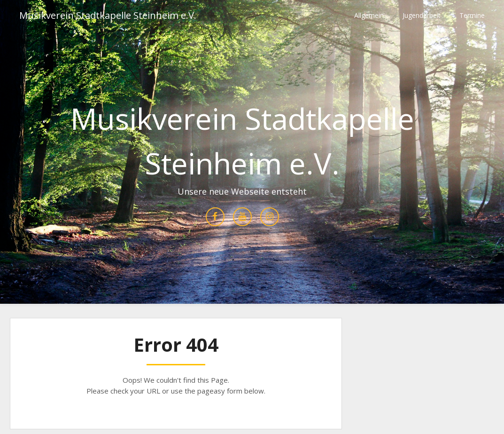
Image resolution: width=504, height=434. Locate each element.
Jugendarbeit (422, 15)
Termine (472, 15)
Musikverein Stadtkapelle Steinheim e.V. (108, 15)
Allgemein (369, 15)
